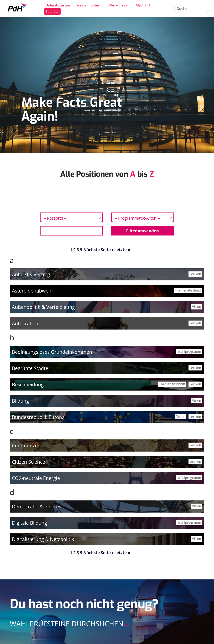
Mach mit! (144, 5)
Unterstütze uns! (59, 5)
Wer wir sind (119, 5)
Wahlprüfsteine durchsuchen (67, 624)
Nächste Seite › (98, 250)
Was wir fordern (89, 5)
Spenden (53, 11)
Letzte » (122, 250)
